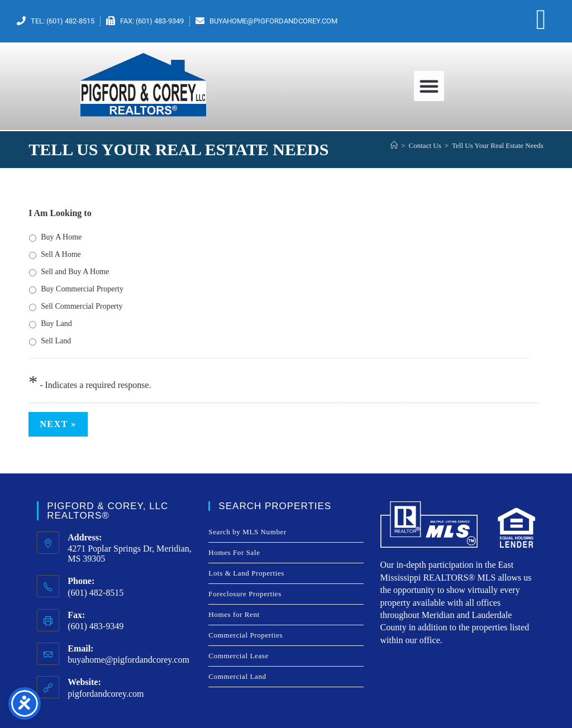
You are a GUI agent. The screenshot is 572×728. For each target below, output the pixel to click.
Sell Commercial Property (82, 306)
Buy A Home (61, 237)
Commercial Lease (238, 656)
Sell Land (56, 341)
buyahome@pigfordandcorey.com (128, 660)
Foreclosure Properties (245, 594)
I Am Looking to (60, 213)
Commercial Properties (246, 635)
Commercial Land (237, 676)
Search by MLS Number (247, 532)
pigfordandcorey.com (106, 694)
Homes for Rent (234, 614)
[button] (429, 86)
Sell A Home (61, 254)
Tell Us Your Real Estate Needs (498, 145)
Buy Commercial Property (82, 289)
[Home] (394, 145)
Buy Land (56, 324)
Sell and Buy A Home (75, 272)
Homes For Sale (234, 552)
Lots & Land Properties (246, 573)
